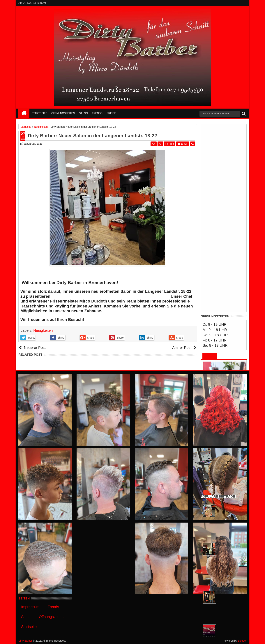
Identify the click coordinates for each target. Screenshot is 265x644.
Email (183, 144)
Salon (83, 113)
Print (170, 144)
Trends (97, 113)
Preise (111, 113)
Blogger (242, 641)
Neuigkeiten (43, 330)
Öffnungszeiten (63, 113)
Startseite (39, 113)
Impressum (30, 607)
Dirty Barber (25, 641)
